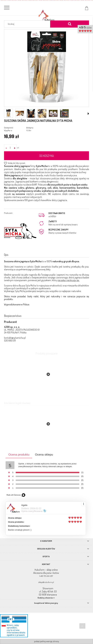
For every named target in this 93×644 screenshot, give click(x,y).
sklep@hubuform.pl (46, 582)
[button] (88, 114)
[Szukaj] (70, 24)
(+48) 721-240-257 (46, 576)
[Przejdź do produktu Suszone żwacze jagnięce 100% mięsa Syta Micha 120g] (46, 439)
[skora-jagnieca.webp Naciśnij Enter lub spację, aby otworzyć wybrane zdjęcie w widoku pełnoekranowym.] (47, 68)
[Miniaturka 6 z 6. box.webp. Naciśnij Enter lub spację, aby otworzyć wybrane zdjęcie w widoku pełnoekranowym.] (64, 113)
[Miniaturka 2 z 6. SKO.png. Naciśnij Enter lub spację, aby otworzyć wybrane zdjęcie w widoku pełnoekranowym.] (20, 113)
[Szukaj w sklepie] (28, 24)
